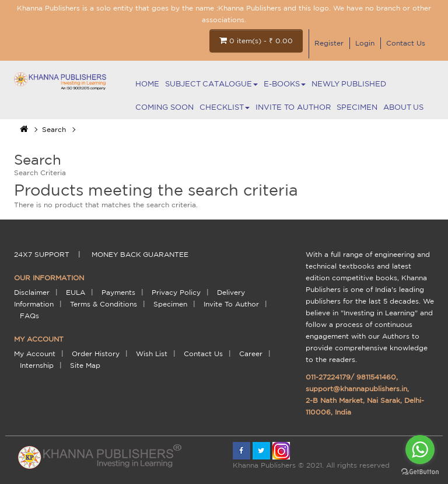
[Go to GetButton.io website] (420, 472)
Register (329, 43)
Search (54, 129)
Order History (96, 354)
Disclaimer (32, 292)
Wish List (152, 354)
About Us (403, 107)
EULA (76, 292)
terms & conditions (104, 304)
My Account (35, 354)
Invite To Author (293, 107)
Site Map (85, 365)
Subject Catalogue (211, 84)
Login (365, 43)
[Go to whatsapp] (420, 450)
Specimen (357, 107)
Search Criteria (40, 173)
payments (118, 292)
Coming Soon (164, 107)
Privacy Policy (176, 292)
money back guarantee (140, 254)
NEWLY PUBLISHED (349, 84)
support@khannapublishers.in (356, 389)
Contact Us (406, 43)
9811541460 (376, 377)
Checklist (225, 107)
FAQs (29, 316)
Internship (37, 365)
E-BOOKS (285, 84)
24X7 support (42, 254)
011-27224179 (328, 377)
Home (147, 84)
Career (251, 354)
